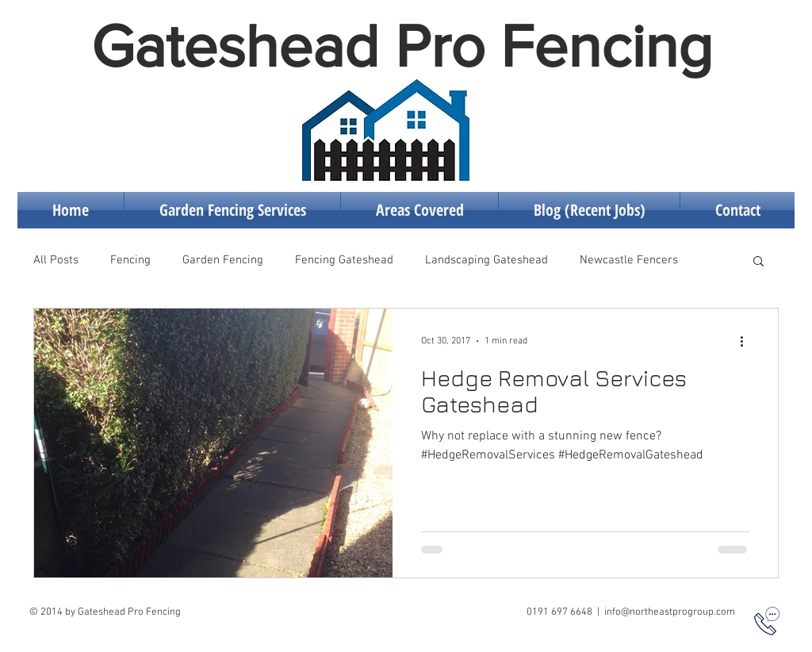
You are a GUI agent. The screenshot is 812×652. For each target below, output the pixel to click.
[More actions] (747, 341)
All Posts (56, 260)
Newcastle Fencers (629, 260)
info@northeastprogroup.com (670, 612)
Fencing (130, 260)
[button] (758, 262)
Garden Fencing (223, 260)
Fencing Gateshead (344, 260)
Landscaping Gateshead (486, 260)
